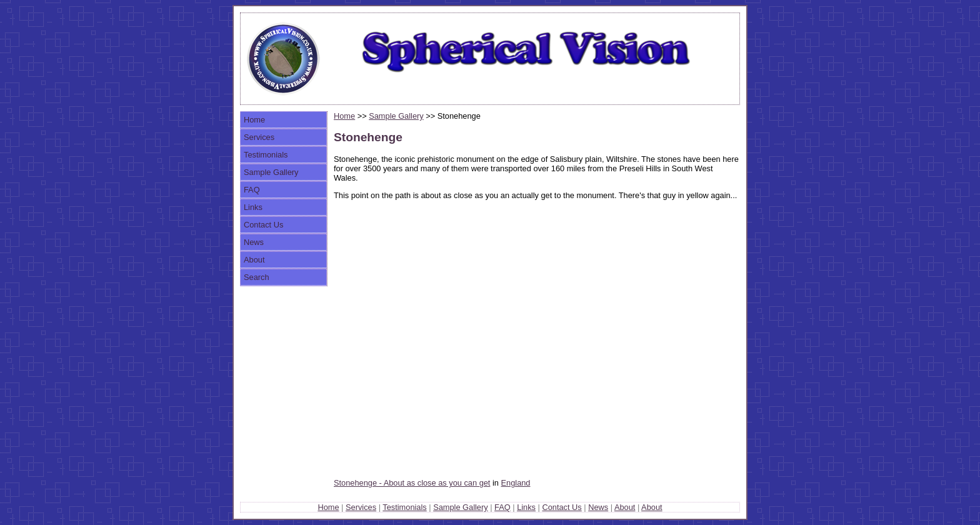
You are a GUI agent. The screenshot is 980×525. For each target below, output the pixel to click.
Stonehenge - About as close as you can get (412, 483)
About (254, 260)
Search (257, 277)
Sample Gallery (271, 172)
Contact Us (263, 225)
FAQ (252, 190)
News (254, 242)
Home (254, 120)
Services (259, 137)
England (516, 483)
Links (253, 207)
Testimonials (266, 155)
